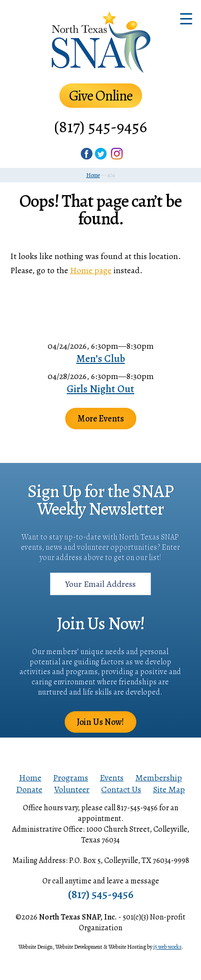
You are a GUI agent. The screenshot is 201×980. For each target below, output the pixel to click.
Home (30, 778)
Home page (91, 270)
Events (112, 778)
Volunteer (72, 789)
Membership (159, 778)
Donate (29, 789)
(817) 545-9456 (100, 127)
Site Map (169, 789)
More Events (101, 419)
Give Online (101, 96)
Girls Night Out (100, 389)
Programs (71, 778)
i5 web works (167, 947)
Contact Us (121, 789)
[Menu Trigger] (186, 18)
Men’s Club (101, 359)
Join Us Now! (100, 722)
